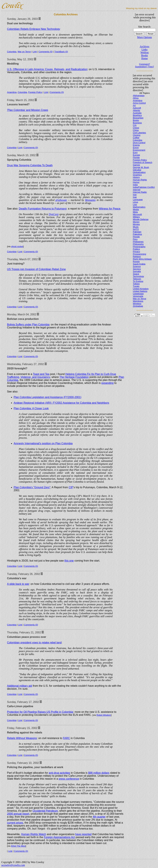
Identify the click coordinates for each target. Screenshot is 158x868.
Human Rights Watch (34, 834)
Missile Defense (141, 219)
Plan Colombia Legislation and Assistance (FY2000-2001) (48, 397)
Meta (135, 212)
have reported (83, 834)
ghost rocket (17, 246)
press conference (69, 779)
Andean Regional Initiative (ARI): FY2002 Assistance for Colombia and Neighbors (61, 403)
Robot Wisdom (104, 715)
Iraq (135, 197)
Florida (136, 157)
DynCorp (54, 214)
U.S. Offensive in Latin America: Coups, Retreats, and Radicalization (47, 69)
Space (136, 274)
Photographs (139, 247)
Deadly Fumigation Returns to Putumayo (43, 209)
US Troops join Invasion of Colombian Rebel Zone (36, 269)
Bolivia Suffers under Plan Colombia (28, 325)
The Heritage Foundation (74, 377)
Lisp (135, 204)
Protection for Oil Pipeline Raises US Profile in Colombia (40, 712)
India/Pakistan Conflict (144, 187)
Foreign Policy (35, 92)
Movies (136, 224)
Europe (136, 155)
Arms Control (139, 103)
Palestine (137, 234)
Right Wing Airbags (142, 259)
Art (134, 105)
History (136, 177)
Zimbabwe (138, 306)
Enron (136, 148)
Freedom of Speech (143, 162)
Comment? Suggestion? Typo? (145, 65)
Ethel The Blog (18, 846)
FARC (66, 738)
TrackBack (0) (61, 52)
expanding (108, 383)
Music (136, 227)
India (135, 185)
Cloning (137, 135)
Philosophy (138, 244)
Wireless (137, 304)
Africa (136, 98)
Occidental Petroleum (45, 811)
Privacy (136, 252)
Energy (136, 145)
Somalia (137, 271)
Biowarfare (138, 118)
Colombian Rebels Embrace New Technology (34, 29)
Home (145, 58)
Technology (138, 276)
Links (144, 49)
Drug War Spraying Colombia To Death (30, 165)
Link (35, 52)
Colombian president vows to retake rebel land (34, 643)
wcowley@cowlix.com (13, 865)
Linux (135, 202)
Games (136, 165)
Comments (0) (45, 52)
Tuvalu (136, 286)
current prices (15, 823)
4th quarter (99, 817)
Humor (136, 182)
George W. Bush (141, 167)
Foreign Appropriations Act (59, 837)
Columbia (12, 52)
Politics (136, 249)
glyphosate (61, 200)
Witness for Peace (110, 209)
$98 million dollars (99, 773)
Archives (145, 46)
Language (138, 200)
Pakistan (137, 232)
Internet (137, 190)
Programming (139, 254)
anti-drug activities (59, 773)
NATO (136, 229)
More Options (145, 37)
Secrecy (137, 269)
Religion (137, 257)
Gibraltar (137, 170)
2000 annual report (18, 814)
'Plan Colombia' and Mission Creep (28, 110)
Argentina (12, 92)
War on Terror (24, 52)
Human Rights (140, 180)
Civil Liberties (139, 133)
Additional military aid (20, 686)
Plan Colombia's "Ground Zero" (32, 487)
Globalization (139, 172)
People (136, 237)
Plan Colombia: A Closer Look (31, 408)
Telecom (137, 279)
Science (137, 266)
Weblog (145, 52)
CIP (71, 487)
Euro (135, 152)
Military (136, 217)
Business (137, 123)
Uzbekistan (138, 294)
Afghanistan (139, 96)
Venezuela (138, 296)
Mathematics (139, 207)
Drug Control (139, 143)
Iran (135, 195)
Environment (139, 150)
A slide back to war (18, 584)
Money (136, 222)
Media (136, 209)
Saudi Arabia (139, 264)
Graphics (137, 175)
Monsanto (90, 200)
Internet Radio (140, 192)
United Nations (140, 291)
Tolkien (136, 284)
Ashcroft (137, 108)
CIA (135, 125)
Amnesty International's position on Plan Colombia (43, 443)
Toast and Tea (41, 374)
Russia (136, 261)
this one (69, 561)
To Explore (138, 281)
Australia (137, 113)
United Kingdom (141, 289)
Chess (136, 128)
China (136, 130)
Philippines (138, 242)
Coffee (136, 138)
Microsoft (137, 214)
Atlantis (136, 110)
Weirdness (138, 301)
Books (145, 55)
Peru (135, 239)
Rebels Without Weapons (22, 738)
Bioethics (137, 115)
